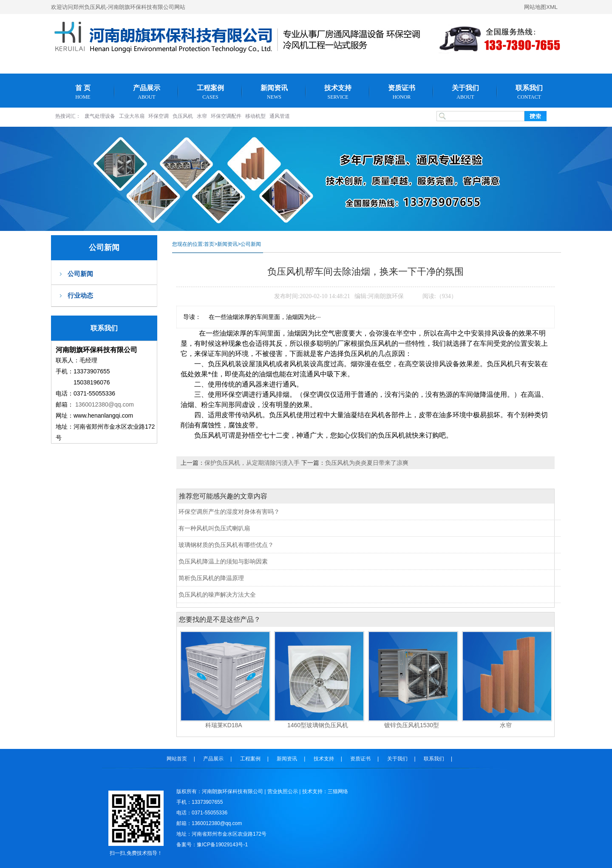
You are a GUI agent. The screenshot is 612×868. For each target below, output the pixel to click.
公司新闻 (80, 274)
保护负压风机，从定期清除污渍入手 (253, 463)
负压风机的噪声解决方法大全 (217, 595)
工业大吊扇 (132, 116)
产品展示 (147, 92)
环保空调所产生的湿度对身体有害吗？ (229, 512)
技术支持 (338, 92)
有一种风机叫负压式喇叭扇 (214, 528)
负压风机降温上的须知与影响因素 (223, 561)
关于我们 (465, 92)
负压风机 (183, 116)
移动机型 (255, 116)
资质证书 (402, 92)
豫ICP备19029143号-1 (222, 845)
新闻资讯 (274, 92)
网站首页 (177, 759)
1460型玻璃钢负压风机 (318, 725)
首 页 (83, 92)
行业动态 (80, 295)
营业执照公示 (283, 791)
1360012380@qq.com (105, 404)
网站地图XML (541, 7)
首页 (209, 244)
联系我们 (529, 92)
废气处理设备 (100, 116)
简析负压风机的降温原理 (211, 578)
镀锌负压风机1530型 (412, 725)
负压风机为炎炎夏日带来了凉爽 (367, 463)
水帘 (202, 116)
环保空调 (159, 116)
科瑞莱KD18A (224, 725)
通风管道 (280, 116)
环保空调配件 (226, 116)
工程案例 (210, 92)
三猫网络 (338, 791)
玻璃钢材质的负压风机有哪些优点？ (226, 545)
